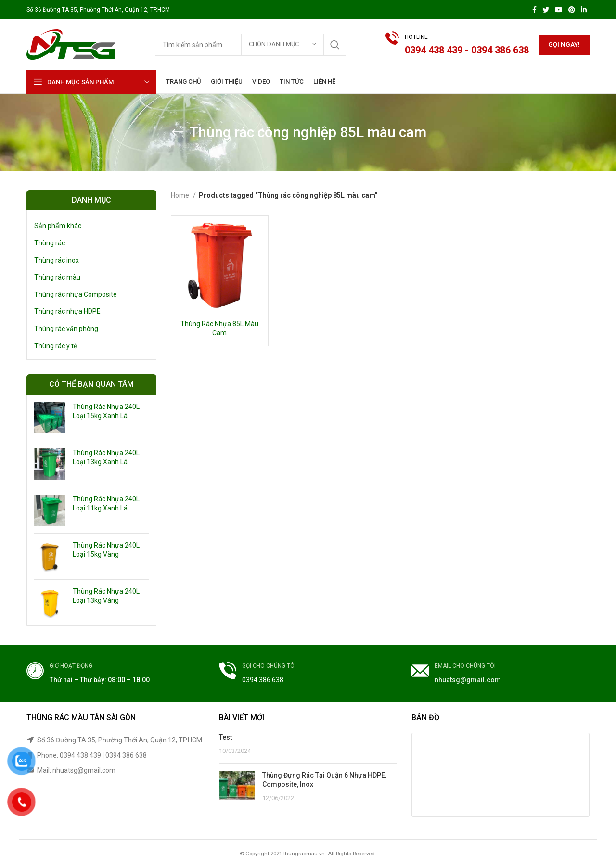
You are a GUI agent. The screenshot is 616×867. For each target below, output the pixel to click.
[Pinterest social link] (572, 10)
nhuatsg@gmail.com (468, 680)
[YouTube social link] (559, 10)
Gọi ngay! (564, 45)
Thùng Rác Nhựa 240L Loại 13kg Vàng (106, 596)
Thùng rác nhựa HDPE (67, 311)
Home (181, 195)
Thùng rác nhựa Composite (76, 294)
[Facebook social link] (534, 10)
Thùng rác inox (57, 260)
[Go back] (178, 132)
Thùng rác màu (57, 277)
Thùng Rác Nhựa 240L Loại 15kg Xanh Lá (106, 411)
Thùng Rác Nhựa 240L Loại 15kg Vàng (106, 550)
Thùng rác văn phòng (66, 329)
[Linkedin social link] (584, 10)
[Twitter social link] (546, 10)
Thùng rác (50, 243)
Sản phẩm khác (58, 226)
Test (225, 737)
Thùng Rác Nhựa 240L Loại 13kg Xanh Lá (106, 458)
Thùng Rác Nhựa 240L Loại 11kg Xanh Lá (106, 504)
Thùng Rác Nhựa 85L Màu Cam (219, 329)
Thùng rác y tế (56, 346)
